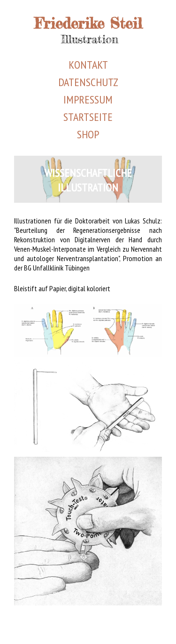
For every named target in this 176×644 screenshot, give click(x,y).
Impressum (88, 99)
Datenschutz (88, 82)
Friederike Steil (88, 23)
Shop (88, 134)
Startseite (88, 117)
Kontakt (88, 65)
